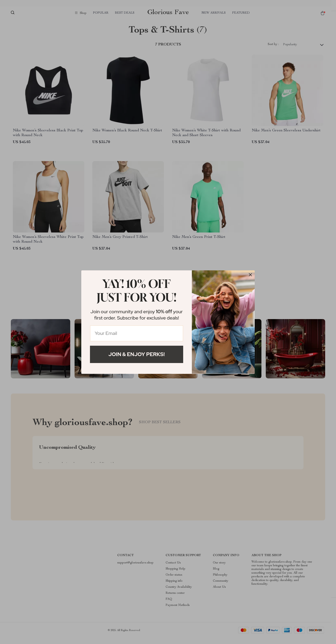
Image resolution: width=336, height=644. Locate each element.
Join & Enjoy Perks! (137, 354)
